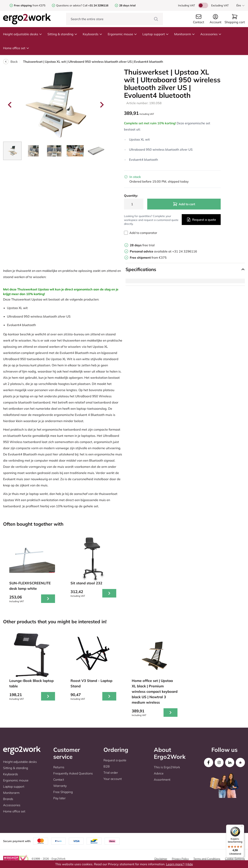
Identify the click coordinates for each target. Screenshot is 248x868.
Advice (159, 773)
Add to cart (184, 204)
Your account (113, 779)
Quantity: (131, 196)
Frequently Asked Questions (73, 773)
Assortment (162, 780)
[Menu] (242, 827)
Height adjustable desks (23, 34)
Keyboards (93, 34)
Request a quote (201, 220)
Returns (59, 767)
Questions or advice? (69, 5)
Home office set (16, 48)
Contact (59, 780)
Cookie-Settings (235, 859)
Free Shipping (63, 792)
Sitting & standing (62, 34)
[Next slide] (102, 105)
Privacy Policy (180, 859)
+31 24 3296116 (185, 251)
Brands (8, 799)
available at (151, 251)
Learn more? (175, 864)
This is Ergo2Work (167, 767)
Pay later (59, 798)
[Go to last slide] (10, 105)
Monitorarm (185, 34)
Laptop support (156, 34)
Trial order (111, 773)
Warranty (60, 786)
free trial (142, 245)
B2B (107, 766)
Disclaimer (161, 859)
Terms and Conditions (207, 859)
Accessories (211, 34)
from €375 (30, 5)
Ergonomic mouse (122, 34)
